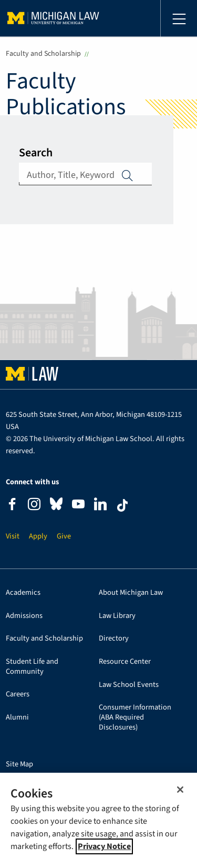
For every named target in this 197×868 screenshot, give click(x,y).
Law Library (117, 616)
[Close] (180, 790)
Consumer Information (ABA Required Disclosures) (135, 717)
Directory (114, 639)
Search (36, 153)
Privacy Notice (104, 846)
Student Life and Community (32, 667)
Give (64, 537)
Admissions (24, 616)
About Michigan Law (131, 593)
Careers (18, 695)
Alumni (17, 718)
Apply (128, 175)
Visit (13, 537)
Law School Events (129, 685)
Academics (23, 593)
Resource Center (125, 662)
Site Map (19, 765)
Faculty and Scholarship (43, 54)
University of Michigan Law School (53, 18)
